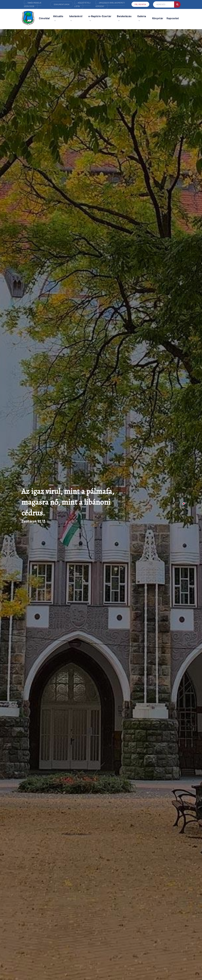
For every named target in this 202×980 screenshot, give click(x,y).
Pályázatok (140, 4)
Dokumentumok (62, 4)
